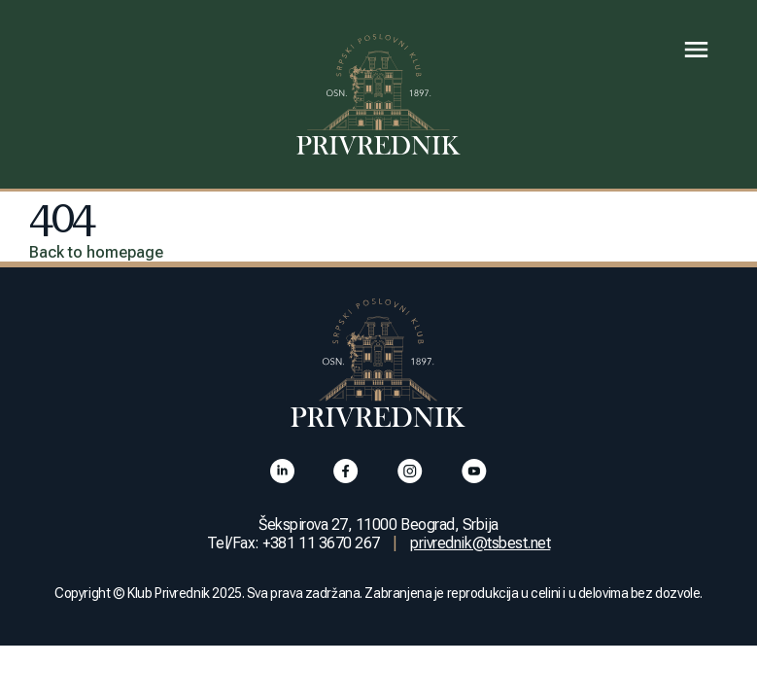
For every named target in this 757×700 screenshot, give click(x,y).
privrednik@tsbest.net (480, 543)
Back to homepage (96, 252)
